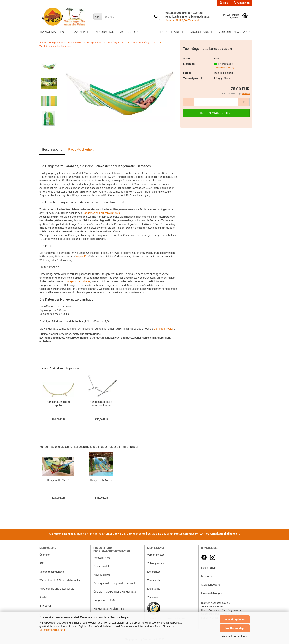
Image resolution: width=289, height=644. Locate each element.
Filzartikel (79, 32)
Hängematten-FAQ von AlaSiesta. (102, 213)
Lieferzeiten (154, 572)
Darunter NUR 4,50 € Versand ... (183, 20)
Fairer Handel (172, 32)
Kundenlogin (242, 3)
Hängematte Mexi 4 (101, 480)
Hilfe (224, 3)
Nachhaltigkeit (102, 575)
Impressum (46, 606)
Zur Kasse (153, 597)
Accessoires (131, 32)
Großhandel (201, 32)
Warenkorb (154, 580)
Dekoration (105, 32)
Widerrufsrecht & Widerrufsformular (60, 580)
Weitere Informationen (235, 636)
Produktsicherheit (81, 149)
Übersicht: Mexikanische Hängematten (115, 592)
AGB (42, 563)
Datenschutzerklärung (52, 630)
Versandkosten (156, 555)
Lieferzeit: (189, 64)
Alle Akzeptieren (235, 619)
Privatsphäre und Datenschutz (57, 589)
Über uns (45, 555)
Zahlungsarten (156, 563)
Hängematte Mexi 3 (58, 480)
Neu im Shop (208, 568)
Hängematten (52, 32)
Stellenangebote (210, 585)
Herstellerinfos (102, 558)
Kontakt (44, 597)
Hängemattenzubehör (78, 281)
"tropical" (80, 257)
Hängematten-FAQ (104, 600)
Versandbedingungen (52, 572)
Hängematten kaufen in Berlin (110, 609)
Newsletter (207, 576)
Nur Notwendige (235, 628)
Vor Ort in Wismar (234, 32)
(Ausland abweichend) (224, 68)
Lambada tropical (164, 329)
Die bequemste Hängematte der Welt (114, 583)
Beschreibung (52, 149)
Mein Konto (154, 589)
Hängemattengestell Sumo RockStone (101, 404)
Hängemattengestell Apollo (58, 404)
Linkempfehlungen (212, 593)
